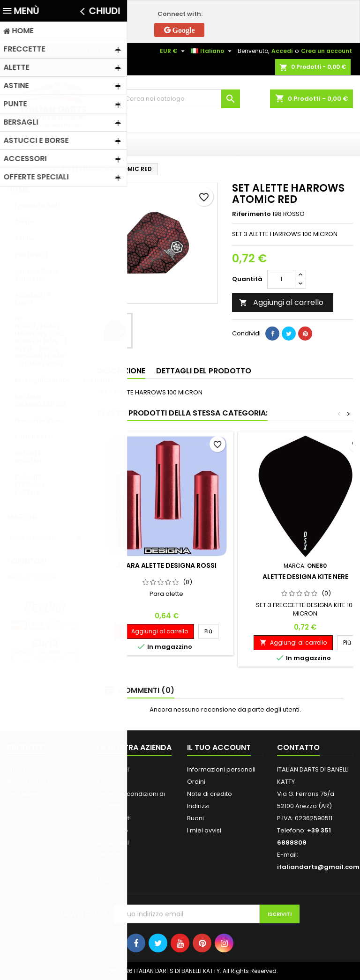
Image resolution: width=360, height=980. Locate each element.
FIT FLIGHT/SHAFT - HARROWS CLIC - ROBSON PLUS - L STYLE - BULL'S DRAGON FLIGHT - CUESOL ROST (42, 341)
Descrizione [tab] (121, 371)
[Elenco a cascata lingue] (212, 51)
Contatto (20, 51)
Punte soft (31, 255)
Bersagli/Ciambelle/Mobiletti (49, 380)
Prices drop (25, 769)
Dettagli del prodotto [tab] (204, 371)
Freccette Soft (37, 205)
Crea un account (326, 51)
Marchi (22, 517)
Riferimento (251, 214)
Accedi (282, 51)
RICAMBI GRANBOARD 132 (40, 400)
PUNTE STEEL (34, 437)
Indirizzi (198, 806)
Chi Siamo (112, 830)
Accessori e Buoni (33, 299)
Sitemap (110, 855)
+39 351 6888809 (101, 51)
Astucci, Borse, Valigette (37, 275)
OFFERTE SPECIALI (28, 457)
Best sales (22, 794)
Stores (107, 867)
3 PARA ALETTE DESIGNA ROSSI (166, 565)
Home (18, 189)
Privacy (108, 782)
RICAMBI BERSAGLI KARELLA (29, 485)
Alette (24, 222)
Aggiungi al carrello (281, 302)
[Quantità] (281, 279)
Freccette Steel (39, 420)
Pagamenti (114, 818)
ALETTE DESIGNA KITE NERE (305, 577)
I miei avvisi (204, 830)
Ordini (196, 782)
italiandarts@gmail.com (318, 867)
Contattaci (113, 843)
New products (28, 782)
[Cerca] (180, 99)
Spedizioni (113, 769)
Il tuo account (219, 747)
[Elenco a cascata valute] (173, 51)
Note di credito (210, 794)
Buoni (195, 818)
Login (105, 879)
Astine (25, 238)
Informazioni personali (221, 769)
